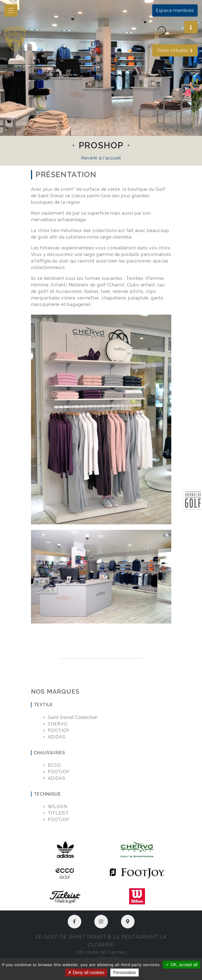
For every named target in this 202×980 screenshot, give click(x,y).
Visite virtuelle (175, 50)
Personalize (125, 973)
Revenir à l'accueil (101, 158)
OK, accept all (181, 965)
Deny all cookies (86, 973)
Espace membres (175, 10)
